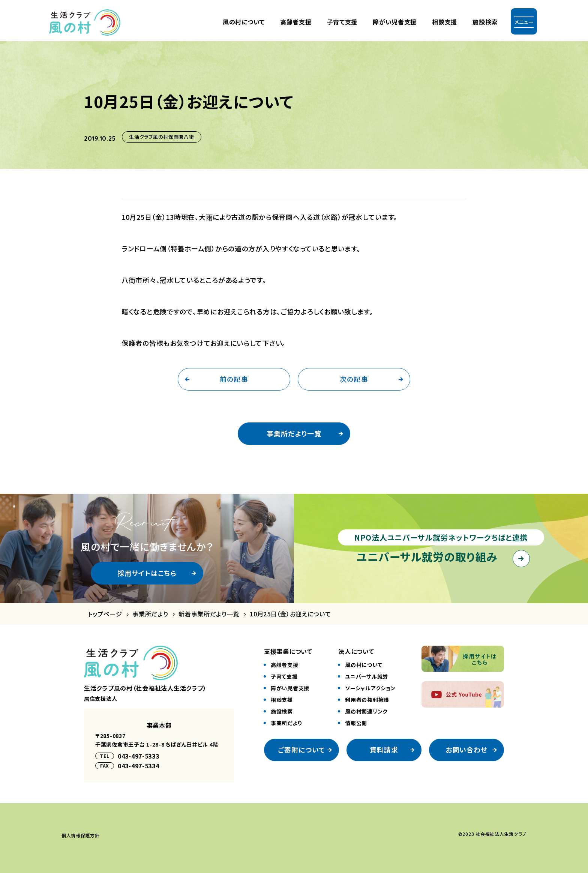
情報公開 (356, 723)
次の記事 (354, 379)
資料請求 (384, 750)
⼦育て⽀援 (342, 22)
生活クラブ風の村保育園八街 (161, 137)
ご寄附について (302, 750)
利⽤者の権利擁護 (367, 700)
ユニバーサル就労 (367, 676)
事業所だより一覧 (294, 433)
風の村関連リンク (366, 711)
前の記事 (234, 379)
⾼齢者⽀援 (296, 22)
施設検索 (485, 22)
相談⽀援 (282, 700)
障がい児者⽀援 (395, 22)
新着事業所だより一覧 (209, 614)
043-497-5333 (139, 756)
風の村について (244, 22)
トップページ (105, 614)
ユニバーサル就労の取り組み (427, 556)
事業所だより (150, 614)
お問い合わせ (466, 750)
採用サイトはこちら (147, 573)
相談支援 (445, 22)
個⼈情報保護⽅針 (81, 835)
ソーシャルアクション (370, 688)
